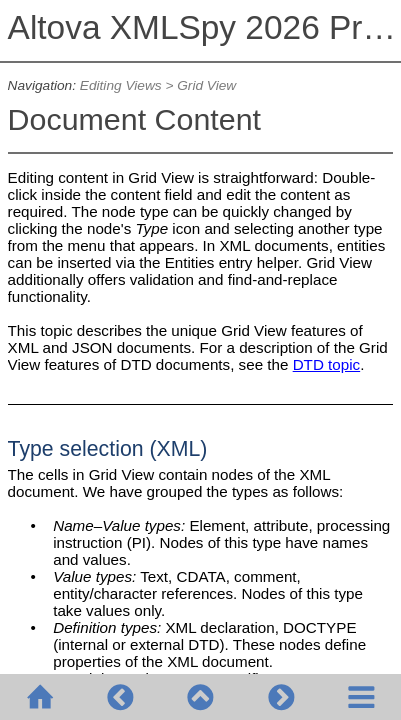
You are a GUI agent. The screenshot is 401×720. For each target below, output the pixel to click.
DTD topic (327, 364)
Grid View (206, 85)
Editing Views (121, 85)
